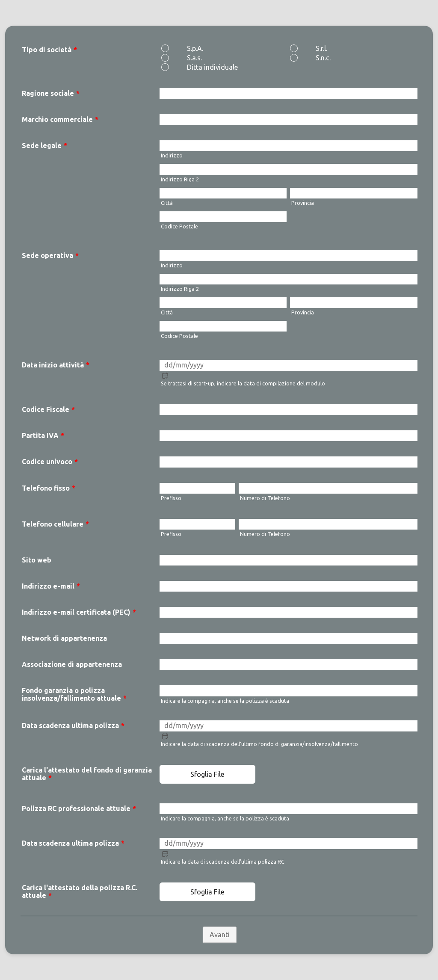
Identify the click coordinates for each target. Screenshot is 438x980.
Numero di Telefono (265, 498)
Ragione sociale (51, 93)
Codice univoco (50, 462)
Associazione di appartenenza (72, 664)
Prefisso (171, 498)
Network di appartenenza (64, 638)
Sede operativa (50, 255)
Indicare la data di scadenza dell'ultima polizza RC (223, 862)
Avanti (220, 935)
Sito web (37, 560)
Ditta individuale (212, 67)
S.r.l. (321, 48)
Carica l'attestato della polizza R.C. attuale (80, 891)
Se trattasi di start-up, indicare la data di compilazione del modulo (243, 383)
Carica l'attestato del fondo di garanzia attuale (87, 774)
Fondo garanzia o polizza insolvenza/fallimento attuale (74, 694)
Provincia (303, 203)
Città (167, 203)
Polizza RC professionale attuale (79, 808)
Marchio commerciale (60, 119)
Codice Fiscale (48, 409)
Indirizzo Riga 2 (180, 179)
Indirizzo (172, 155)
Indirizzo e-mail (51, 586)
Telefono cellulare (55, 524)
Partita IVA (43, 435)
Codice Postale (179, 226)
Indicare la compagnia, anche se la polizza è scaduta (225, 701)
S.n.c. (323, 58)
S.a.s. (194, 58)
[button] (165, 376)
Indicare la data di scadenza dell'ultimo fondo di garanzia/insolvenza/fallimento (259, 744)
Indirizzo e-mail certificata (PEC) (79, 612)
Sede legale (44, 145)
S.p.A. (195, 48)
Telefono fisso (49, 488)
